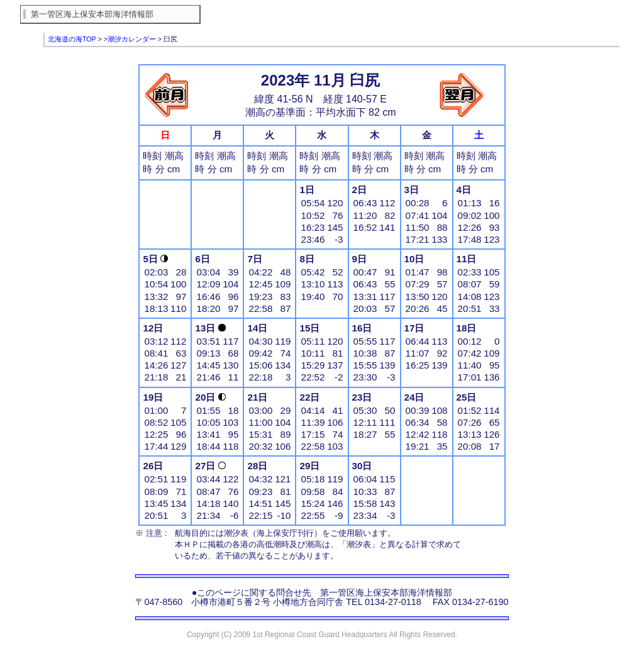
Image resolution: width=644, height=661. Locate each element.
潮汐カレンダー (132, 39)
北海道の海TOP (72, 39)
